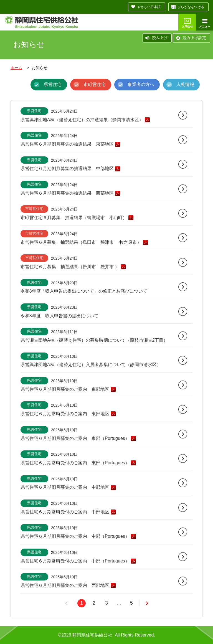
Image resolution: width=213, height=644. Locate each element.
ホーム (16, 68)
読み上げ (160, 38)
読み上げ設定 (194, 38)
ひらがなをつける (191, 7)
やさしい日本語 (149, 7)
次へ (144, 603)
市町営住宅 (95, 84)
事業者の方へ (141, 84)
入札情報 (185, 84)
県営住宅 (53, 84)
